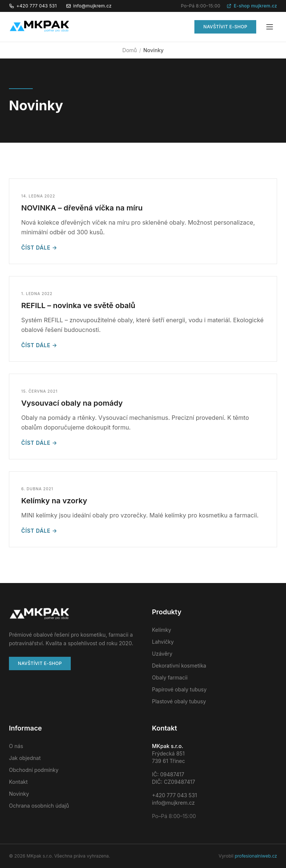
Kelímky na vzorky (54, 501)
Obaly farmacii (170, 677)
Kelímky (162, 630)
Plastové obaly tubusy (179, 701)
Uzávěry (162, 654)
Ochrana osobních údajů (39, 806)
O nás (16, 746)
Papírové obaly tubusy (179, 689)
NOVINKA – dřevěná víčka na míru (82, 208)
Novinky (19, 794)
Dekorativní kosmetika (179, 666)
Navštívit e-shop (225, 27)
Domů (130, 50)
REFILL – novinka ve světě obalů (78, 305)
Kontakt (18, 782)
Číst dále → (39, 248)
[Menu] (270, 27)
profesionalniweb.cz (256, 856)
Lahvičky (163, 642)
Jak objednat (25, 758)
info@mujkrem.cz (89, 6)
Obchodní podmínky (34, 770)
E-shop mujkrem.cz (252, 6)
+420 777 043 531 (33, 6)
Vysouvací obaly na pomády (72, 403)
